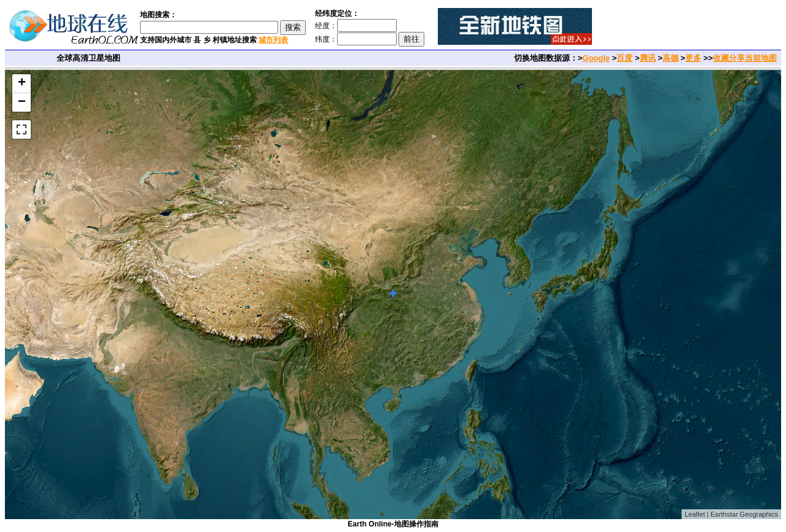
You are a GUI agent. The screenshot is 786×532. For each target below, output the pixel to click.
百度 (625, 58)
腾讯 (648, 58)
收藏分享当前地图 (745, 58)
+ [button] (22, 83)
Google (596, 58)
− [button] (22, 102)
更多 (693, 58)
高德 (671, 58)
